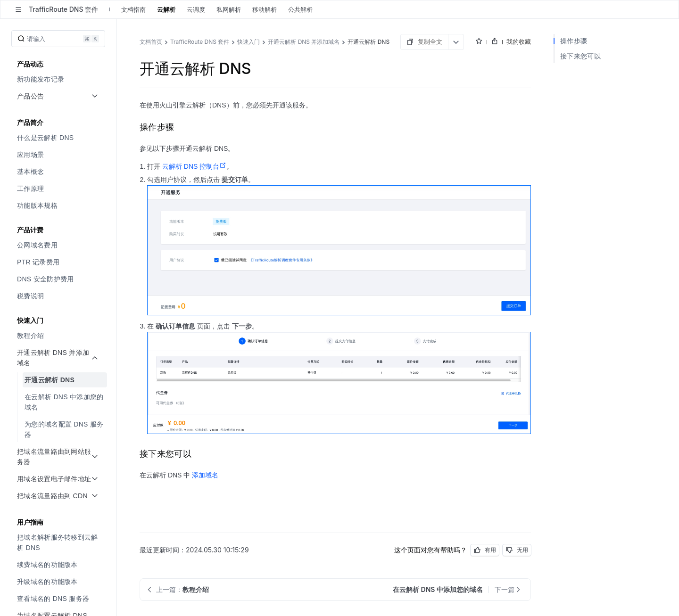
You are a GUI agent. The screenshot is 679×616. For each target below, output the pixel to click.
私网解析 (229, 9)
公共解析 (300, 9)
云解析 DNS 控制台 (194, 166)
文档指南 (133, 9)
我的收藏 (519, 41)
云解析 (166, 9)
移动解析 (265, 9)
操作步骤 (574, 41)
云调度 (196, 9)
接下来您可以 (580, 56)
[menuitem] (59, 79)
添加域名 (205, 475)
